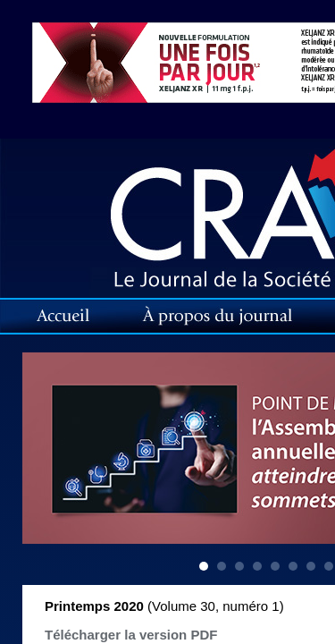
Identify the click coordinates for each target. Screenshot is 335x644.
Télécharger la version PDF (131, 635)
